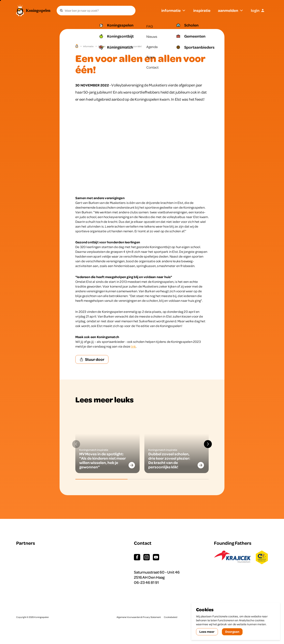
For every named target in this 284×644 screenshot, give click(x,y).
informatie (174, 10)
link (133, 346)
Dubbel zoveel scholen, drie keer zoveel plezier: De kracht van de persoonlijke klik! (169, 460)
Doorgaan (232, 632)
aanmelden (231, 10)
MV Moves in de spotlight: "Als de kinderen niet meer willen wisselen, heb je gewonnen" (103, 460)
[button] (208, 444)
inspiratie (202, 10)
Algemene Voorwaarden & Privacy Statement (139, 617)
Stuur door (92, 359)
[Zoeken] (61, 10)
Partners (26, 543)
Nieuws (102, 46)
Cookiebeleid (171, 617)
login (258, 10)
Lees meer (207, 632)
